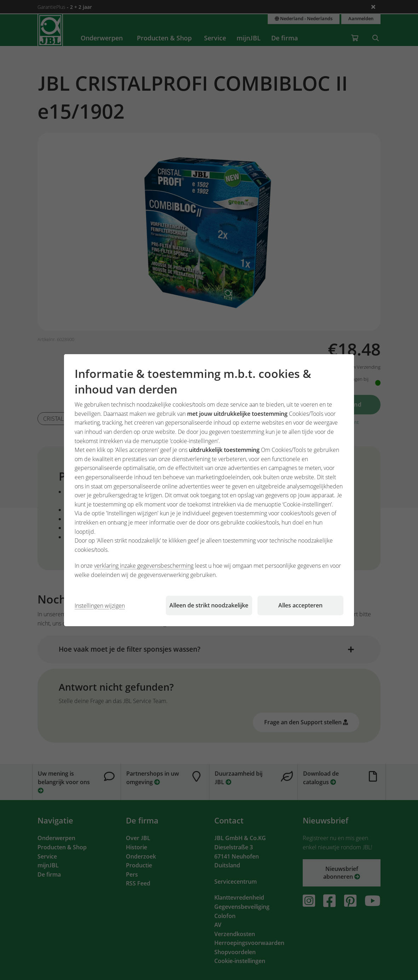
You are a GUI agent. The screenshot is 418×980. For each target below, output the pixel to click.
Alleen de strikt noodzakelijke (209, 605)
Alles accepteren (300, 605)
